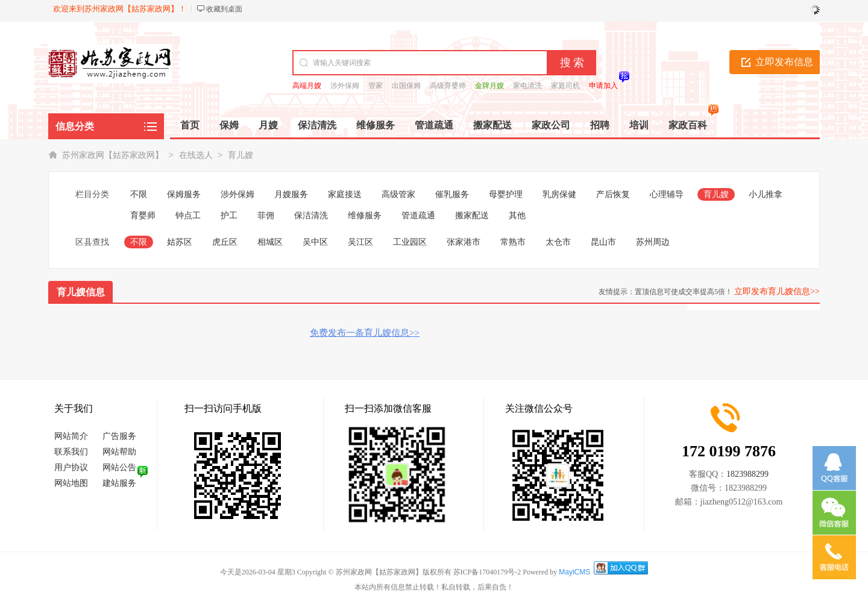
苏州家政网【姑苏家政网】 (113, 155)
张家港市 (464, 242)
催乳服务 (452, 194)
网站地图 (71, 483)
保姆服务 (184, 194)
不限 (139, 194)
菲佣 (266, 215)
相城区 (270, 242)
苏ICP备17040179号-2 (487, 572)
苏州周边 (653, 242)
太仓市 (558, 242)
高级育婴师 (448, 86)
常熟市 (513, 242)
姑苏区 (180, 242)
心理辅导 (667, 194)
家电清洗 (527, 86)
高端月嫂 (307, 86)
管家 (376, 86)
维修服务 (365, 215)
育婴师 (143, 215)
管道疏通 (418, 215)
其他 (517, 215)
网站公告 (119, 467)
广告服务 (119, 436)
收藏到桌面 (224, 9)
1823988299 (747, 474)
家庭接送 (345, 194)
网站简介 (71, 436)
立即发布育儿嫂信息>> (777, 291)
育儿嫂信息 (81, 292)
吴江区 (360, 242)
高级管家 (398, 194)
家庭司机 (565, 86)
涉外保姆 (345, 86)
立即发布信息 (784, 62)
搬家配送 (472, 215)
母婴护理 (506, 194)
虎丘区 (225, 242)
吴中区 (315, 242)
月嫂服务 (291, 194)
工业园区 (410, 242)
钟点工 (188, 215)
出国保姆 (406, 86)
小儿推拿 (766, 194)
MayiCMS (574, 572)
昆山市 (603, 242)
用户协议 (71, 467)
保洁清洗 (311, 215)
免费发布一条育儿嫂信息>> (365, 333)
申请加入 (603, 86)
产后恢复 (613, 194)
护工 (229, 215)
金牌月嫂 (489, 86)
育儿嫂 (241, 155)
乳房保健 (559, 194)
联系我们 (71, 452)
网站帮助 (119, 452)
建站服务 (119, 483)
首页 (190, 125)
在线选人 (196, 155)
